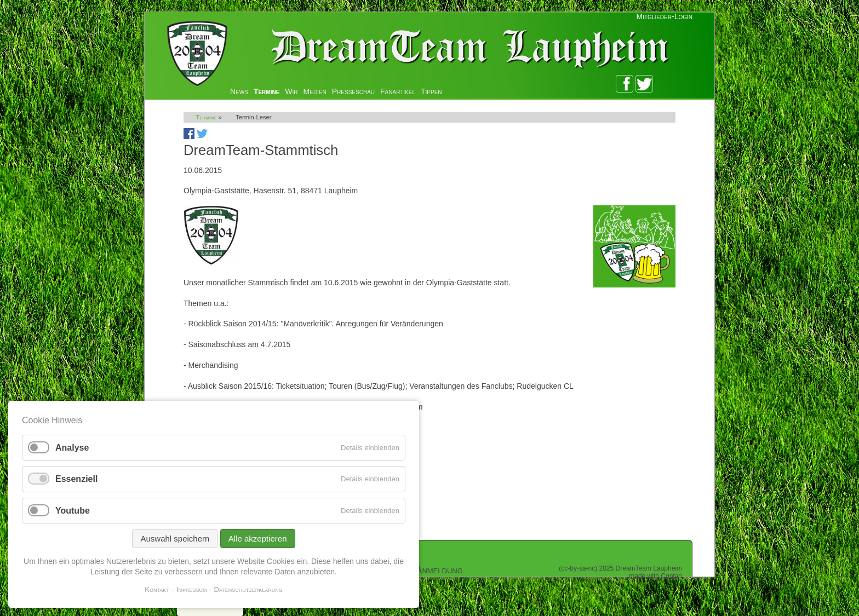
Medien (315, 91)
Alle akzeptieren (258, 539)
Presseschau (353, 91)
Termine (267, 91)
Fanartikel (398, 91)
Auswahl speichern (175, 539)
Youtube (73, 511)
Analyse (72, 448)
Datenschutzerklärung (248, 589)
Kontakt (157, 589)
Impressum (192, 589)
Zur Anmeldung (430, 570)
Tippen (431, 91)
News (239, 91)
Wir (291, 91)
